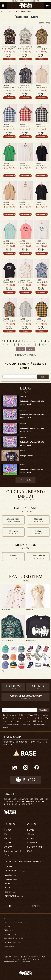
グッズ (7, 855)
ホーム (3, 11)
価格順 (41, 23)
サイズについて (10, 926)
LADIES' (9, 824)
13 (43, 341)
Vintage (6, 727)
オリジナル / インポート (36, 847)
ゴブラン (6, 718)
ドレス (7, 834)
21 (29, 344)
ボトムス (7, 838)
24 (42, 344)
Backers (9, 724)
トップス (7, 830)
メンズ (7, 888)
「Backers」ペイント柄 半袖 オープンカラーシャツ (25, 282)
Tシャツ (6, 715)
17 (12, 344)
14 (48, 341)
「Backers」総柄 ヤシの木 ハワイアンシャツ (25, 49)
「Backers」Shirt (26, 11)
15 (4, 344)
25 (46, 344)
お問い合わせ (9, 947)
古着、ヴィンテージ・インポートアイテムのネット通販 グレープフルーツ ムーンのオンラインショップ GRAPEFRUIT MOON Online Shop (26, 959)
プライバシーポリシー (13, 942)
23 (37, 344)
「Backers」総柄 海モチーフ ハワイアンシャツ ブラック (9, 49)
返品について (9, 930)
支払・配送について (12, 934)
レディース (9, 867)
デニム (30, 715)
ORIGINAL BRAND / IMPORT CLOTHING (23, 862)
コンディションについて (13, 922)
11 (35, 341)
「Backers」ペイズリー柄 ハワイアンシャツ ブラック (25, 88)
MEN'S (31, 824)
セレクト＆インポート (13, 851)
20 (25, 344)
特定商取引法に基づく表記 (14, 938)
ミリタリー (11, 721)
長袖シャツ (23, 715)
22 (33, 344)
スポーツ (14, 718)
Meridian (16, 724)
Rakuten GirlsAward (39, 724)
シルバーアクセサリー (24, 721)
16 (8, 344)
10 (31, 341)
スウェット (14, 715)
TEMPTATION (14, 896)
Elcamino (11, 879)
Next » (31, 349)
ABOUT (9, 794)
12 (39, 341)
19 (21, 344)
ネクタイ (41, 721)
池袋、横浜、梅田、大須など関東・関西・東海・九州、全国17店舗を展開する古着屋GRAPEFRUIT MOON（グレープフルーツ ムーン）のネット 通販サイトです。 (26, 802)
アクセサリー (9, 847)
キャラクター (39, 718)
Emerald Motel (26, 724)
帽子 (35, 721)
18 (17, 344)
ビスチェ (45, 715)
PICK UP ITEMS (13, 11)
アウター (37, 715)
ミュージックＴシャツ (26, 718)
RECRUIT (33, 906)
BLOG (8, 906)
